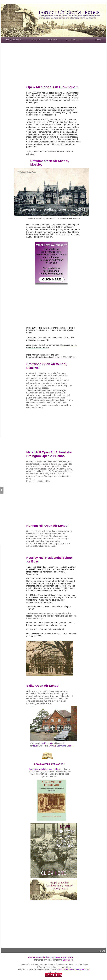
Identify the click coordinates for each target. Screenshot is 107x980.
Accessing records (74, 40)
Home (102, 950)
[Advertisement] (57, 64)
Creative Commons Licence (61, 746)
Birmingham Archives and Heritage (45, 769)
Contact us (53, 40)
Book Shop (68, 960)
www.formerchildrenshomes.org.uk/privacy (74, 969)
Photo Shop (67, 957)
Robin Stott (47, 743)
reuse (36, 746)
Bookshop (35, 40)
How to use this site (14, 40)
